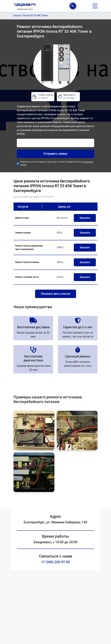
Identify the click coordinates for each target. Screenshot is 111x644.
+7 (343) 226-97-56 (55, 562)
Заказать (85, 218)
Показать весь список (56, 294)
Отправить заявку (55, 154)
